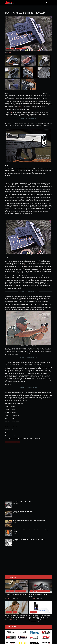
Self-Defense (9, 612)
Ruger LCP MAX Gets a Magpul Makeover (23, 502)
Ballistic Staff (33, 598)
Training (15, 612)
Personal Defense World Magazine (12, 442)
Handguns (12, 49)
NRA (25, 265)
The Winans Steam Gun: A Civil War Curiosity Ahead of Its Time (29, 539)
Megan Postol (9, 619)
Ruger (11, 113)
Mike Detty (9, 53)
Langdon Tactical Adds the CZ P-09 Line (23, 511)
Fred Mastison (9, 598)
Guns (8, 49)
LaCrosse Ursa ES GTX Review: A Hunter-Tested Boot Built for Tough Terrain (31, 531)
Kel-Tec (21, 106)
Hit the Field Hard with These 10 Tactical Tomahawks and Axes (29, 521)
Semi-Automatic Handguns (20, 49)
